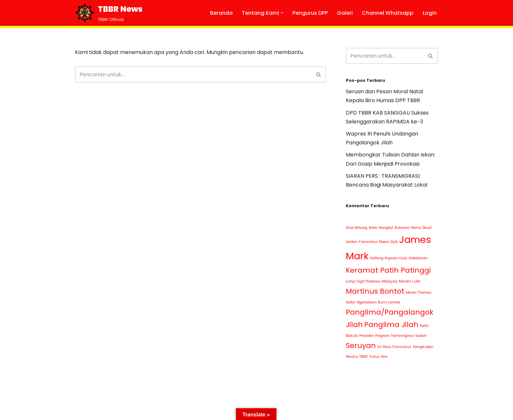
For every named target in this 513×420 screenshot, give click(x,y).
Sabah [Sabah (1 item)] (421, 336)
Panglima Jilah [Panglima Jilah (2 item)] (391, 325)
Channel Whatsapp (388, 13)
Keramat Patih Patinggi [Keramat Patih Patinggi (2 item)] (388, 270)
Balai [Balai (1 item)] (373, 228)
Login (430, 13)
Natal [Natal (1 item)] (351, 302)
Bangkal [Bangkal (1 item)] (386, 228)
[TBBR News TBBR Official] (109, 13)
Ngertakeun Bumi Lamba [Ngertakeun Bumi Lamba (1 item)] (378, 302)
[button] (282, 13)
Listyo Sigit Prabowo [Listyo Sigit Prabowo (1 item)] (363, 281)
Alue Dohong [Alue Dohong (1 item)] (357, 228)
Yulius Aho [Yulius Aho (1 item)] (378, 357)
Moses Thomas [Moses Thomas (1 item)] (419, 292)
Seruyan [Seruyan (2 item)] (361, 346)
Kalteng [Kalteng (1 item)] (377, 258)
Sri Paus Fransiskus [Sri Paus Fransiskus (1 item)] (394, 347)
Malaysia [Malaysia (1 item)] (389, 281)
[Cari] (193, 74)
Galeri (345, 13)
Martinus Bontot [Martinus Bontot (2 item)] (375, 291)
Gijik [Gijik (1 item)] (394, 242)
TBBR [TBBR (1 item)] (363, 357)
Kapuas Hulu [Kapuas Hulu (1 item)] (396, 258)
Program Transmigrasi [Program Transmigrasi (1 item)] (395, 336)
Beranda (221, 13)
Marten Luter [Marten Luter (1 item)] (410, 281)
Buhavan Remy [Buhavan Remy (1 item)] (408, 228)
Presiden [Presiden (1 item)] (367, 336)
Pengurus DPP (310, 13)
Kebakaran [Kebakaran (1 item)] (418, 258)
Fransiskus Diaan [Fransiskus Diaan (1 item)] (374, 242)
